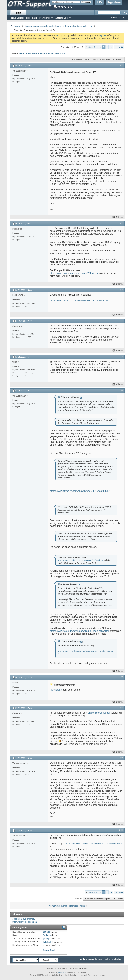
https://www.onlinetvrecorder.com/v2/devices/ (74, 273)
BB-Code (47, 932)
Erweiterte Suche (116, 18)
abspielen (17, 919)
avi (24, 919)
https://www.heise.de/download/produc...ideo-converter (79, 631)
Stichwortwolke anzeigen (25, 922)
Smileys (47, 935)
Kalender (36, 18)
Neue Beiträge (18, 18)
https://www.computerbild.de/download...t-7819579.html (92, 843)
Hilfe (99, 2)
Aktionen (46, 18)
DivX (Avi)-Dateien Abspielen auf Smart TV (42, 54)
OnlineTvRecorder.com (91, 959)
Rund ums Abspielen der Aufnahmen (43, 26)
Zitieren (118, 217)
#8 (121, 708)
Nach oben (118, 899)
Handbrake (56, 690)
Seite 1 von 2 (95, 47)
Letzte (119, 47)
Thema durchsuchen (100, 59)
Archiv (107, 959)
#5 (121, 356)
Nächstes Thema (77, 906)
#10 (121, 830)
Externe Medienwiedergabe (79, 26)
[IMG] (46, 939)
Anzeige (117, 59)
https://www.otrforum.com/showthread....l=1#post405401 (80, 300)
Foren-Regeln (50, 950)
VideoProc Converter (99, 713)
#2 (121, 223)
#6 (121, 390)
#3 (121, 290)
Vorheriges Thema (58, 906)
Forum (18, 13)
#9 (121, 758)
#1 (121, 65)
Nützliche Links (61, 18)
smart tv (31, 919)
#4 (121, 321)
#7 (121, 677)
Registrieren (114, 2)
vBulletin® (63, 973)
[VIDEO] (47, 942)
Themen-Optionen (80, 59)
